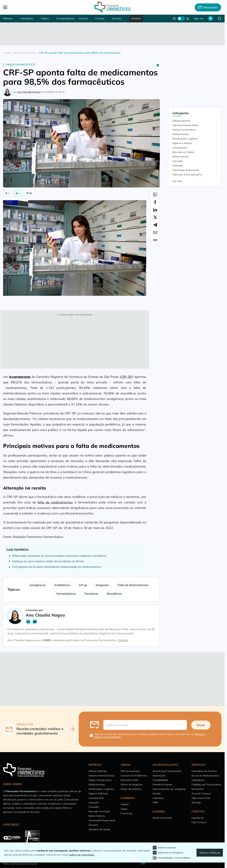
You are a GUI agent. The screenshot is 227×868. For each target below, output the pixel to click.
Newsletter (198, 789)
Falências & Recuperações (187, 175)
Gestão (157, 793)
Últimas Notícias (182, 121)
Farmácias (91, 594)
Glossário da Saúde (99, 829)
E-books (100, 18)
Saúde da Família (162, 818)
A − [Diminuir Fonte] (18, 193)
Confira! (123, 640)
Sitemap (196, 802)
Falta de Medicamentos (133, 585)
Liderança (158, 798)
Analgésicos (38, 585)
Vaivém (125, 804)
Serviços (117, 18)
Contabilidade (160, 780)
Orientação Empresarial (186, 170)
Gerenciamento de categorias (169, 789)
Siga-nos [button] (199, 18)
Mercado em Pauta (183, 152)
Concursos (127, 813)
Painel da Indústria (131, 789)
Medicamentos (181, 134)
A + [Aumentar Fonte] (8, 193)
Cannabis (178, 166)
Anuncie (136, 18)
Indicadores (27, 18)
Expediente (198, 818)
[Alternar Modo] (29, 193)
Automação (159, 776)
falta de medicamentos (55, 502)
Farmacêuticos (66, 594)
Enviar (201, 725)
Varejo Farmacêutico (20, 65)
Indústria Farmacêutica (185, 125)
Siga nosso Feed (201, 798)
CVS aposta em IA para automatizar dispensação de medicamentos (57, 567)
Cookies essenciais (164, 848)
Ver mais (177, 181)
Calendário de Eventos (204, 771)
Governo (93, 825)
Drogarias (102, 585)
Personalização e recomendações (172, 858)
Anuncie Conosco (201, 793)
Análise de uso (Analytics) (168, 853)
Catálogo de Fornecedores (207, 785)
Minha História (181, 157)
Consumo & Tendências (134, 776)
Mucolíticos (114, 594)
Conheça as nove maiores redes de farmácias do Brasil (48, 561)
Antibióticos (62, 585)
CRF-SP (126, 377)
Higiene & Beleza (182, 143)
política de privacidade (82, 855)
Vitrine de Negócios (132, 785)
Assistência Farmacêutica (167, 771)
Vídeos (45, 18)
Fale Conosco (199, 822)
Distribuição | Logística (185, 139)
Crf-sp (83, 585)
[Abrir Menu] (25, 7)
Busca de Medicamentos (205, 776)
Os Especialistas (66, 18)
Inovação (177, 161)
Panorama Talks (130, 780)
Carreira (83, 18)
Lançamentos (180, 148)
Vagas (124, 809)
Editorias (8, 18)
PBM (155, 802)
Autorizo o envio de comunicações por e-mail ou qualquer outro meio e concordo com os (150, 736)
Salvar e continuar (210, 853)
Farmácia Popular (162, 785)
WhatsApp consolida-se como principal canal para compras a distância (59, 556)
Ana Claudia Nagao (29, 92)
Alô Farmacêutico (130, 771)
